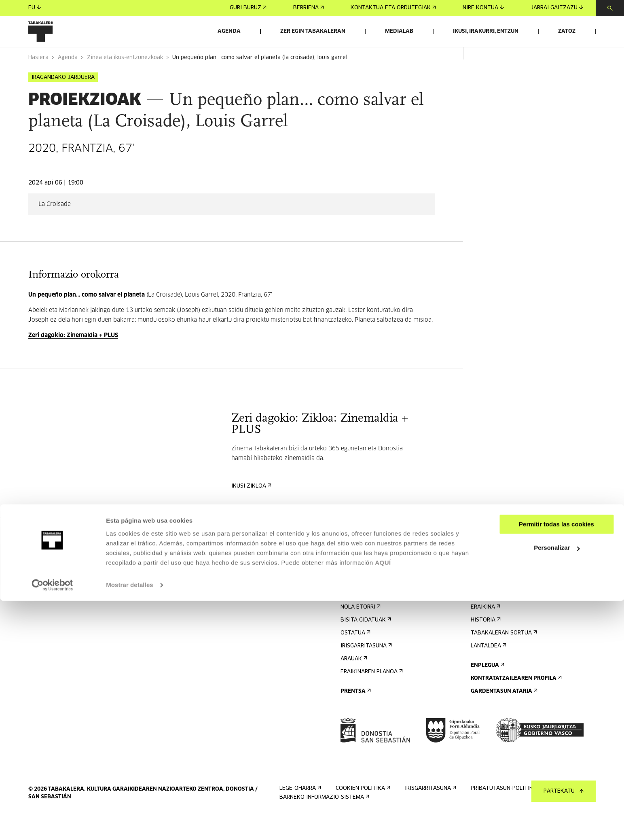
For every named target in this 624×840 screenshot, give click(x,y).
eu (35, 8)
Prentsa (355, 714)
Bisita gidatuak (365, 643)
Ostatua (355, 656)
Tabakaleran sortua (503, 656)
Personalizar (557, 787)
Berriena (309, 8)
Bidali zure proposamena (511, 584)
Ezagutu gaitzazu (499, 617)
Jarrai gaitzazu (557, 8)
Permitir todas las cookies (556, 763)
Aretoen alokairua (502, 572)
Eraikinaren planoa (371, 695)
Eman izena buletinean (377, 572)
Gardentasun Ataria (503, 714)
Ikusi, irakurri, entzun (486, 31)
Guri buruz (248, 8)
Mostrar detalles (130, 824)
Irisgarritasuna (365, 669)
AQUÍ (383, 802)
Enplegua (487, 688)
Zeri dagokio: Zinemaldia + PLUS (73, 358)
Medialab (399, 31)
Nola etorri (360, 630)
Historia (485, 643)
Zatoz (567, 31)
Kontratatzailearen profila (515, 701)
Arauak (353, 682)
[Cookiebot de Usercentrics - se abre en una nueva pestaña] (52, 824)
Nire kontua (483, 8)
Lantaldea (488, 669)
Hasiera (38, 80)
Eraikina (485, 630)
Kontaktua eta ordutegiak (393, 8)
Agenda (229, 31)
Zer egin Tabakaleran (313, 31)
